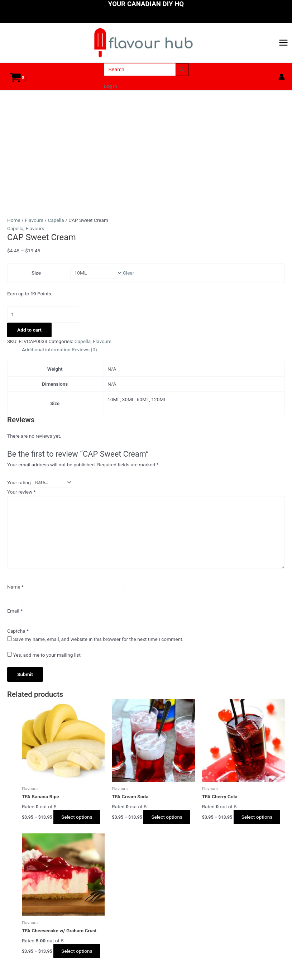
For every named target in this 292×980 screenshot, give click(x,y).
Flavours (34, 225)
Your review (21, 497)
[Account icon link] (282, 82)
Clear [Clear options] (129, 278)
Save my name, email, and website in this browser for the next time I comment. (98, 644)
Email (15, 617)
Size (36, 278)
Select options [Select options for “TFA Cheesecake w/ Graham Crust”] (79, 956)
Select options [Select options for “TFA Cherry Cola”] (259, 822)
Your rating (19, 488)
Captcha (18, 636)
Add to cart (29, 335)
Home (14, 225)
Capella (56, 225)
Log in (111, 92)
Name (15, 593)
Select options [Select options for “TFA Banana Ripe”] (79, 822)
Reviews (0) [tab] (84, 355)
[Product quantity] (43, 320)
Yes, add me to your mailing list (44, 660)
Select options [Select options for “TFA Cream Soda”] (169, 822)
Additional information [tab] (46, 355)
